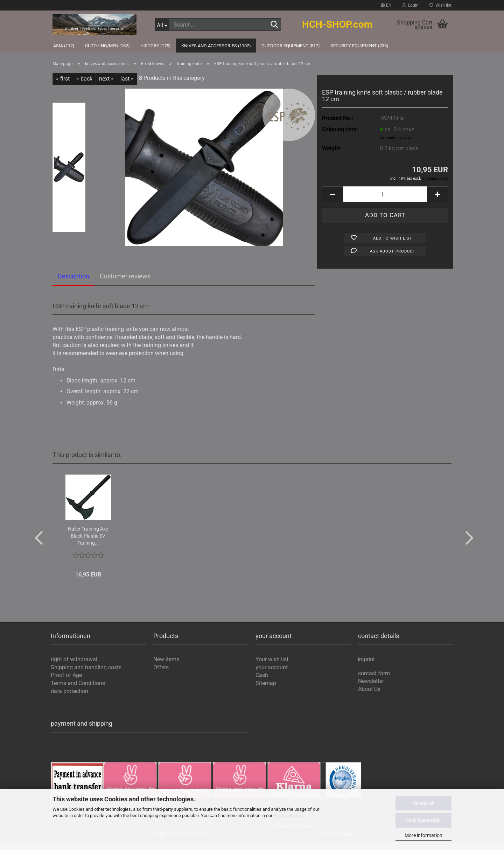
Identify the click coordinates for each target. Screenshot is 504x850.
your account (272, 667)
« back (84, 79)
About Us (369, 689)
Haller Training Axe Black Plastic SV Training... (88, 536)
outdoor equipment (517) (291, 46)
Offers (161, 667)
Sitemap (266, 683)
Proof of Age (66, 675)
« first (63, 79)
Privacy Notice (288, 816)
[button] (386, 5)
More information (423, 835)
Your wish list (272, 659)
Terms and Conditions (78, 683)
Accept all (424, 803)
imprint (366, 660)
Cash (262, 675)
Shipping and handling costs (86, 667)
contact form (374, 673)
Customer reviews (125, 276)
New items (166, 659)
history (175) (156, 46)
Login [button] (410, 5)
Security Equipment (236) (359, 46)
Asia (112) (64, 46)
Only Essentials (423, 820)
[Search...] (162, 25)
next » (106, 79)
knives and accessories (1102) (216, 46)
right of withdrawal (74, 659)
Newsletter (371, 681)
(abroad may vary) (395, 138)
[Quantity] (385, 194)
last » (127, 79)
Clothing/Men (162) (107, 46)
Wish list (440, 5)
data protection (69, 691)
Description (73, 276)
